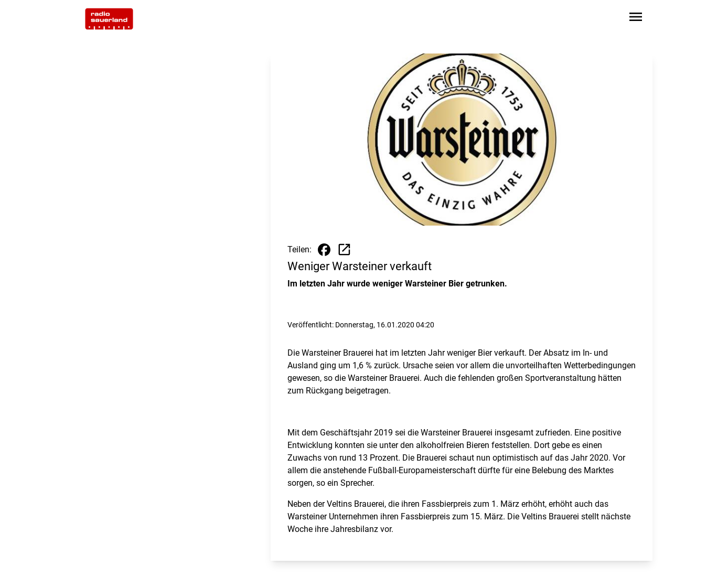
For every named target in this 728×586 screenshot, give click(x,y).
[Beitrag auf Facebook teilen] (324, 250)
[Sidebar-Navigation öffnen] (636, 19)
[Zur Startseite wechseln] (109, 19)
